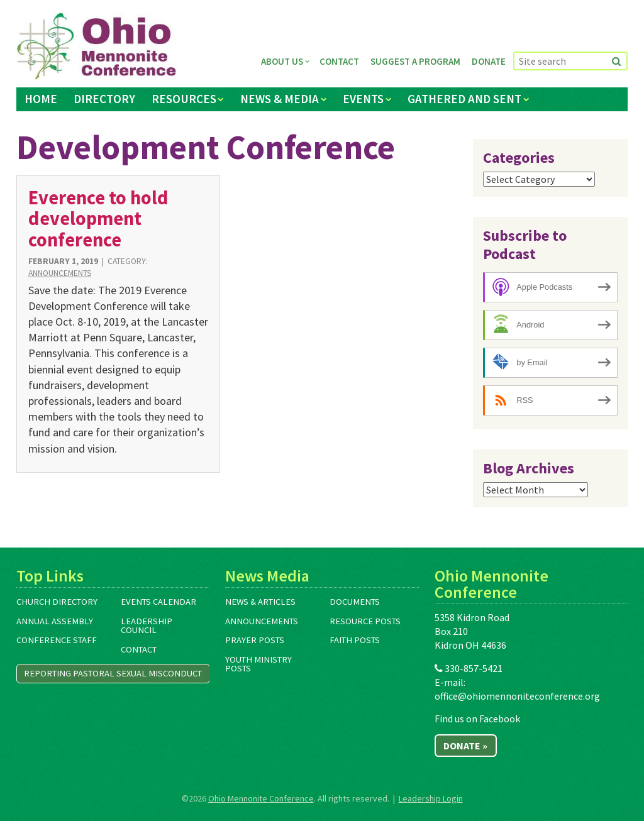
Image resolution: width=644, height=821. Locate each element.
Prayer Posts (255, 640)
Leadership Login (431, 798)
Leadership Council (147, 626)
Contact (339, 61)
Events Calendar (158, 602)
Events (363, 99)
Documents (355, 602)
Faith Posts (355, 640)
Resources (184, 99)
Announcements (60, 273)
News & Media (280, 99)
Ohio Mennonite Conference (261, 798)
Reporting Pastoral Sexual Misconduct (113, 673)
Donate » (465, 746)
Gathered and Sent (464, 99)
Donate (489, 61)
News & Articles (260, 602)
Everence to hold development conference (98, 218)
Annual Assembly (55, 621)
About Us (282, 61)
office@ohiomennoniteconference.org (517, 696)
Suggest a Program (415, 61)
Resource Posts (365, 621)
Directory (104, 99)
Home (41, 99)
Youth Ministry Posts (258, 664)
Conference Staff (57, 640)
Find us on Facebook (477, 719)
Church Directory (57, 602)
